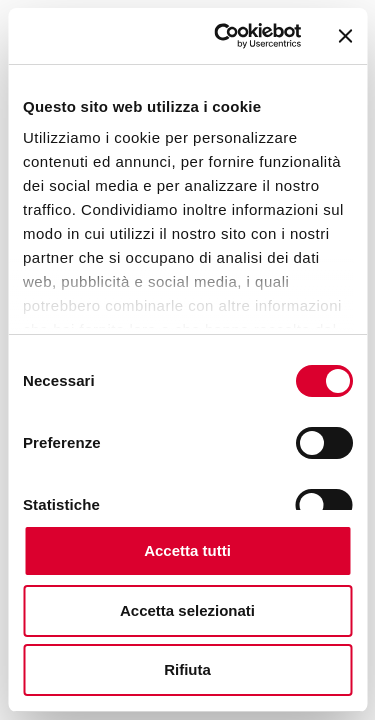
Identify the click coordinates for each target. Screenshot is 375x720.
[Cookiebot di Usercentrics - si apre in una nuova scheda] (223, 36)
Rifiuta (187, 669)
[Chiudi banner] (345, 36)
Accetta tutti (187, 550)
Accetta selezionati (187, 610)
